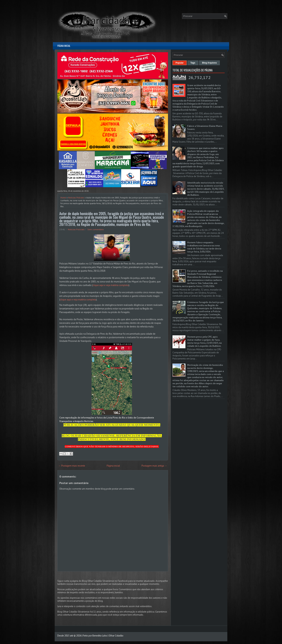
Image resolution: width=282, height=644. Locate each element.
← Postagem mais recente (72, 466)
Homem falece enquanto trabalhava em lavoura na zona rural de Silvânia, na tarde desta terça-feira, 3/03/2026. (204, 247)
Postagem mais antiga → (154, 466)
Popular (180, 63)
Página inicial (64, 46)
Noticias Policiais (76, 198)
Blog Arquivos (210, 63)
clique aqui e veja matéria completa (111, 285)
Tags (193, 63)
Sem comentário (96, 229)
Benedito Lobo (100, 636)
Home (63, 198)
